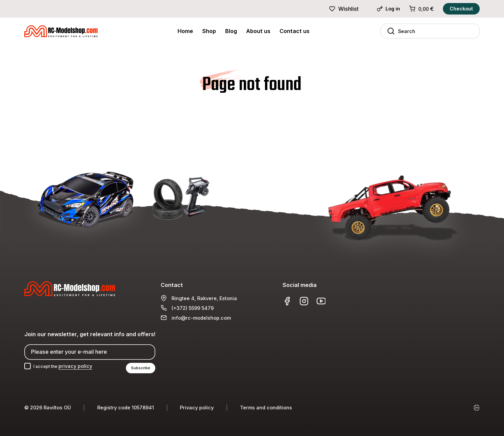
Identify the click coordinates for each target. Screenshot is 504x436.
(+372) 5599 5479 (193, 307)
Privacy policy (197, 408)
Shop (209, 31)
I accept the (66, 366)
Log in (389, 9)
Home (185, 31)
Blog (231, 31)
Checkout (461, 9)
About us (258, 31)
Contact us (295, 31)
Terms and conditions (266, 408)
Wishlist (344, 9)
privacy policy (81, 366)
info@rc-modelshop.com (201, 317)
